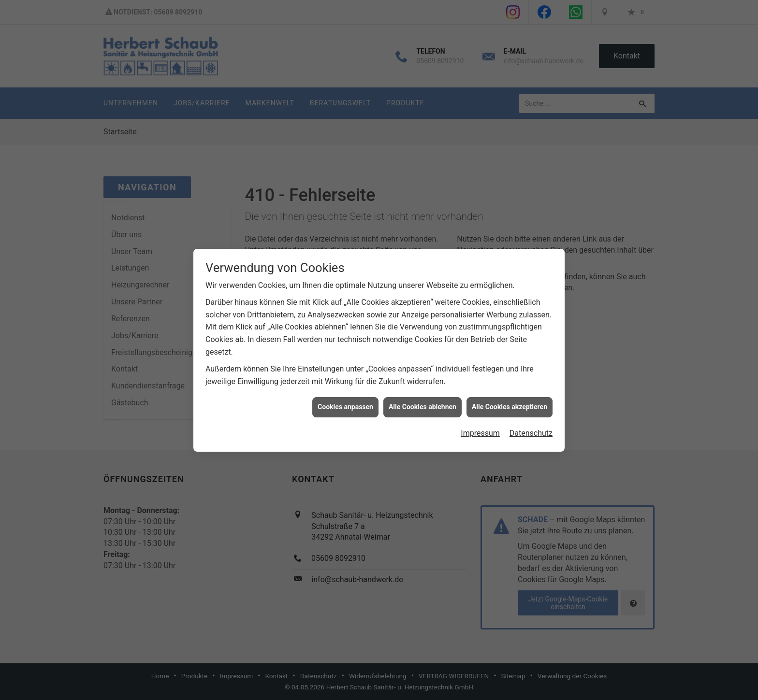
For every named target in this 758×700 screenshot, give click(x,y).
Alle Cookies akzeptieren (510, 402)
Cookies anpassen (345, 402)
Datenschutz (531, 428)
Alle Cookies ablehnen (423, 402)
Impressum (480, 428)
